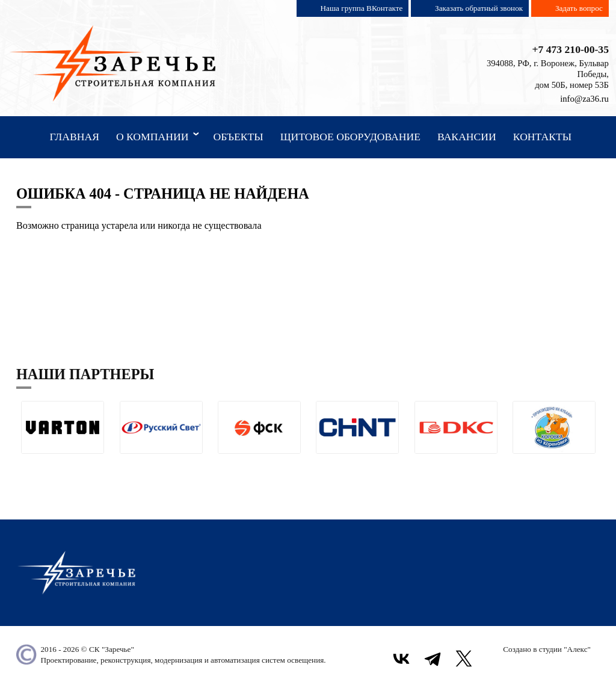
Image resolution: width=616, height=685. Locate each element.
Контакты (542, 137)
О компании (160, 136)
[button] (26, 463)
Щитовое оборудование (350, 137)
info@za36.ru (584, 99)
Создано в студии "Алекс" (547, 649)
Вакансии (467, 137)
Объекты (238, 137)
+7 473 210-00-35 (570, 49)
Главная (74, 137)
